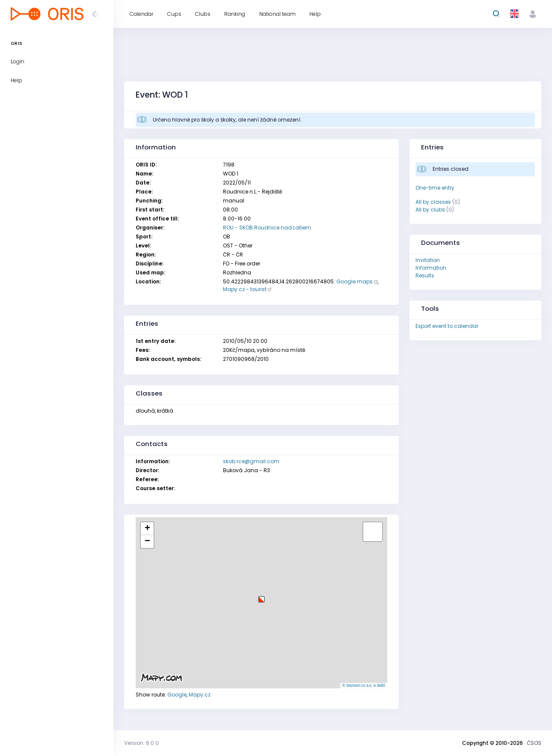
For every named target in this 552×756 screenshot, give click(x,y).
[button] (261, 596)
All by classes (433, 202)
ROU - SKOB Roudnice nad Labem (267, 228)
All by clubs (430, 210)
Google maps (355, 281)
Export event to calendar (447, 326)
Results (425, 275)
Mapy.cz (200, 695)
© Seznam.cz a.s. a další (364, 685)
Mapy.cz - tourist (245, 289)
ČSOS (534, 743)
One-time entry (435, 188)
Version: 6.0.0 (141, 743)
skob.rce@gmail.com (251, 461)
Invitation (428, 260)
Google (177, 695)
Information (431, 268)
